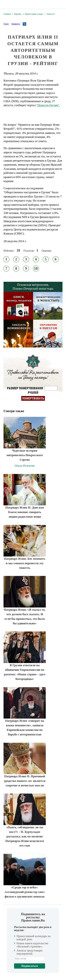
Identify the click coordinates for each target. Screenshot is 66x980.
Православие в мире (34, 14)
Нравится (16, 24)
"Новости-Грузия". (48, 105)
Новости (51, 14)
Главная (7, 14)
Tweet (6, 24)
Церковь (18, 14)
